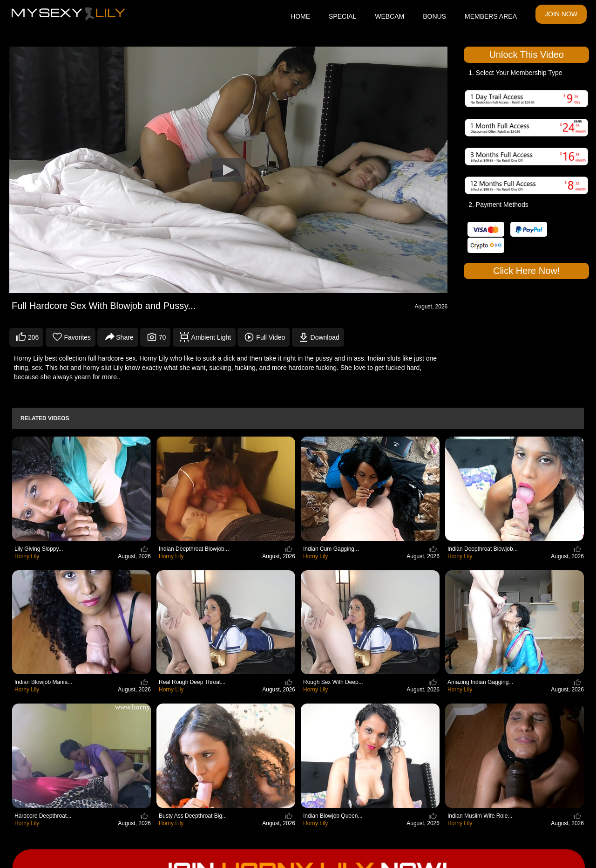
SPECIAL (342, 16)
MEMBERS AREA (491, 16)
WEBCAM (389, 16)
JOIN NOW (561, 14)
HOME (300, 16)
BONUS (434, 16)
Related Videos (45, 418)
